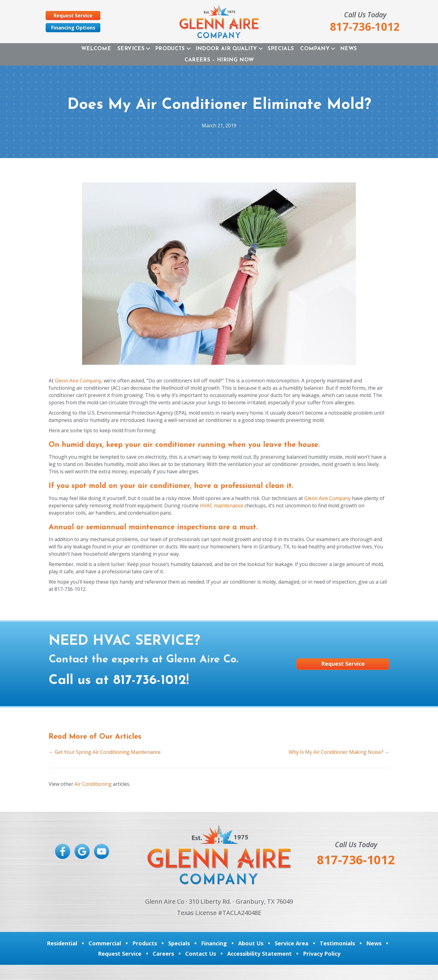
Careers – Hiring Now (219, 60)
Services (131, 49)
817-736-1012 (150, 681)
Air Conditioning (93, 784)
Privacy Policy (322, 954)
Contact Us (201, 954)
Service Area (292, 943)
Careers (163, 954)
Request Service (120, 954)
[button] (148, 49)
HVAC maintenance (222, 506)
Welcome (96, 49)
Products (170, 49)
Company (315, 49)
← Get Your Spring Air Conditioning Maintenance (105, 752)
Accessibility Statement (259, 954)
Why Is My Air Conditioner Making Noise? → (339, 752)
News (348, 49)
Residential (62, 943)
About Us (251, 943)
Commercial (105, 943)
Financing (214, 943)
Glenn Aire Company (78, 381)
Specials (281, 49)
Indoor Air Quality (226, 49)
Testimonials (337, 943)
